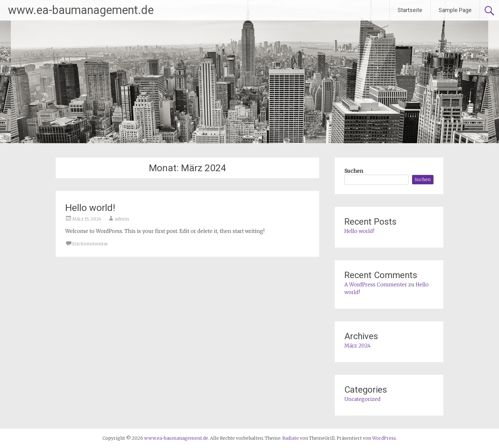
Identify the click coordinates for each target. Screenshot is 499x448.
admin (122, 219)
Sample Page (455, 10)
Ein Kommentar (90, 244)
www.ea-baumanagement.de (81, 10)
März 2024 (358, 346)
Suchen (354, 171)
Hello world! (90, 208)
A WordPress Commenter (376, 284)
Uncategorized (362, 399)
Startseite (410, 10)
